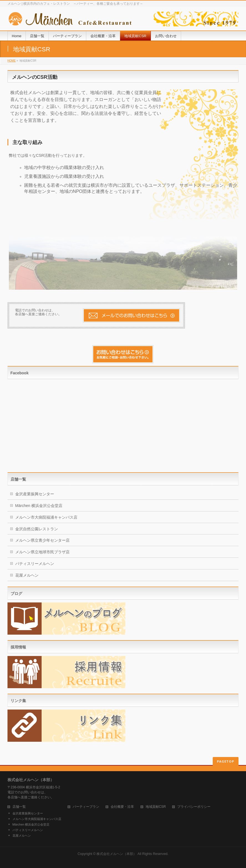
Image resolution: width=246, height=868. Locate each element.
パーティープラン (86, 807)
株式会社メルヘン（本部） (116, 854)
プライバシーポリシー (194, 807)
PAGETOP (226, 761)
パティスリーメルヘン (35, 564)
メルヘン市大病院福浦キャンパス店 (46, 517)
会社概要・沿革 (122, 807)
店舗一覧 (19, 807)
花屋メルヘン (27, 575)
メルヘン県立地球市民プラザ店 (42, 552)
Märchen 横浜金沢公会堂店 (39, 506)
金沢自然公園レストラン (37, 529)
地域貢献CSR (156, 807)
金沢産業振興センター (35, 494)
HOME (12, 61)
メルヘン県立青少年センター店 (42, 540)
